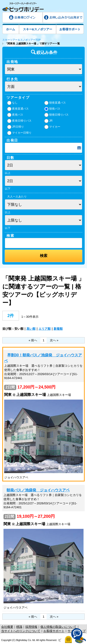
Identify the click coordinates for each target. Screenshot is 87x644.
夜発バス (15, 115)
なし (12, 103)
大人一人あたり (17, 197)
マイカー (52, 127)
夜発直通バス (18, 109)
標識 (19, 627)
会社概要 (7, 627)
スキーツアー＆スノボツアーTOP (21, 40)
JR (48, 121)
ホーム (11, 29)
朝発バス (52, 109)
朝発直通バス (55, 103)
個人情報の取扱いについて (58, 627)
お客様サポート (70, 29)
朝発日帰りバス (56, 115)
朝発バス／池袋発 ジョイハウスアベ (38, 490)
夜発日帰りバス (19, 121)
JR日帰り (16, 127)
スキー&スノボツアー (38, 29)
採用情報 (31, 627)
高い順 (31, 329)
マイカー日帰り (19, 133)
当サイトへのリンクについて (21, 631)
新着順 (58, 329)
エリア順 (45, 329)
